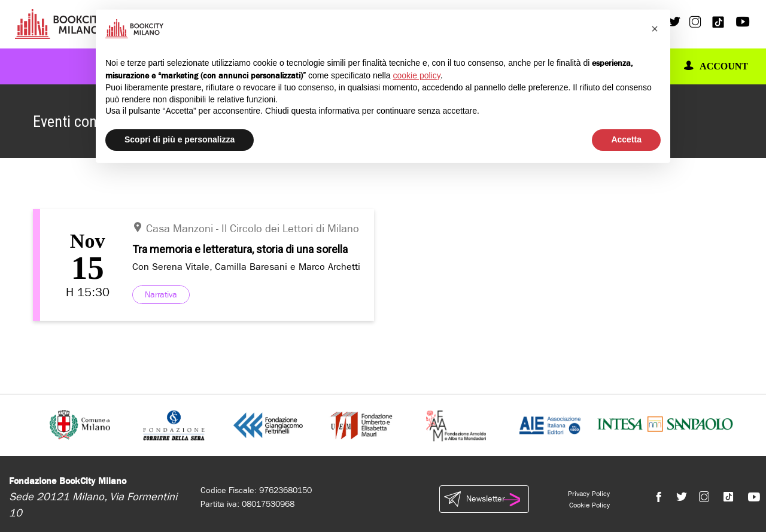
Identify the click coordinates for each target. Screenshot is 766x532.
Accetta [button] (626, 139)
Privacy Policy (589, 494)
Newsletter (484, 499)
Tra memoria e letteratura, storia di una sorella (240, 249)
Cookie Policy (589, 505)
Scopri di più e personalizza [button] (180, 139)
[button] (655, 29)
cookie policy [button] (417, 75)
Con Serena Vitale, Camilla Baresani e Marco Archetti (246, 267)
